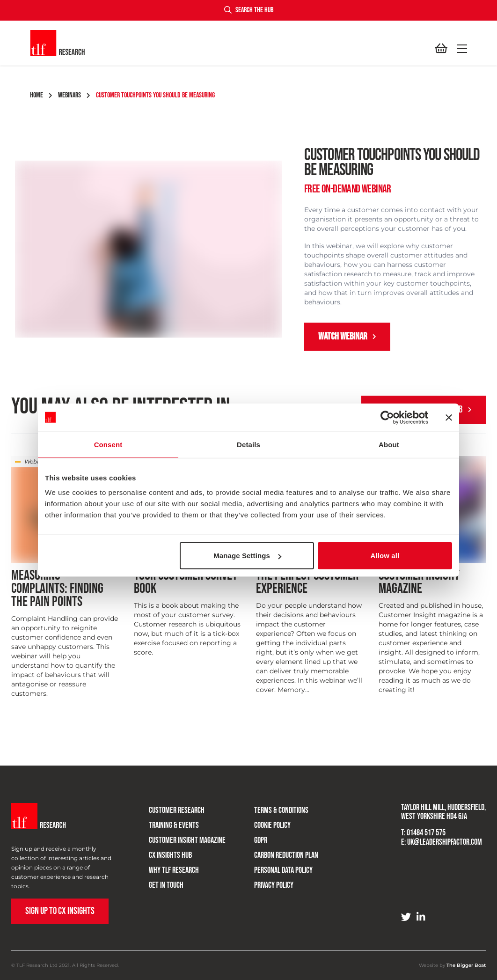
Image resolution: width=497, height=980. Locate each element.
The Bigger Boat (466, 965)
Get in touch (164, 884)
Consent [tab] (108, 444)
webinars (74, 95)
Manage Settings (247, 556)
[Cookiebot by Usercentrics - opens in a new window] (387, 417)
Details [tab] (248, 444)
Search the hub (249, 10)
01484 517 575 (426, 833)
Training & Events (172, 824)
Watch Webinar (347, 336)
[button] (460, 49)
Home (41, 95)
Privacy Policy (272, 884)
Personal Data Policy (281, 869)
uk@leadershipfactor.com (445, 842)
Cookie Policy (270, 824)
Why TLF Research (172, 869)
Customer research (175, 809)
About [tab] (389, 444)
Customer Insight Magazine (185, 839)
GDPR (259, 839)
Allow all (385, 556)
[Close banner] (449, 417)
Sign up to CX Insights (60, 911)
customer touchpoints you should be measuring (155, 95)
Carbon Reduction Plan (284, 854)
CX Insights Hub (168, 854)
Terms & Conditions (279, 809)
